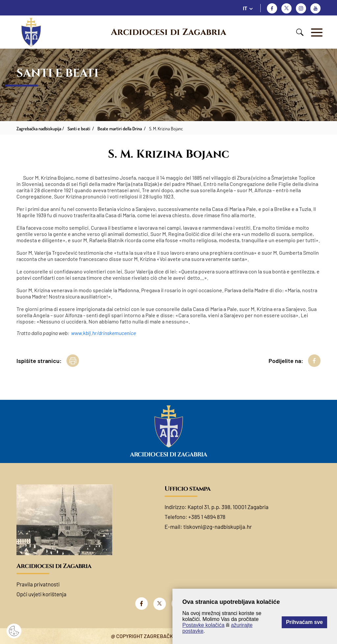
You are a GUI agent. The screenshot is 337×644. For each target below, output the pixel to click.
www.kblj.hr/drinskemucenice (104, 333)
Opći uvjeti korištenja (41, 594)
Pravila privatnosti (38, 584)
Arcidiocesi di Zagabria (168, 32)
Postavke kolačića (203, 625)
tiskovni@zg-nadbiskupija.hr (218, 527)
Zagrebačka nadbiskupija (39, 129)
